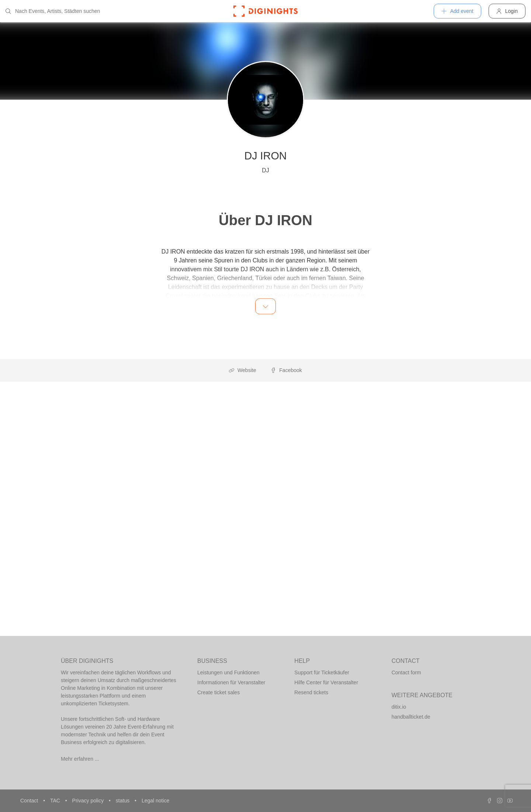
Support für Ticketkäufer (322, 672)
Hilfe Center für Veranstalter (326, 682)
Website (242, 370)
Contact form (406, 672)
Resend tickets (311, 692)
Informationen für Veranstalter (231, 682)
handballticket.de (411, 717)
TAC (56, 801)
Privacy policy (89, 801)
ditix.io (399, 707)
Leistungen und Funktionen (228, 672)
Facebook (286, 370)
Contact (30, 801)
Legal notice (156, 801)
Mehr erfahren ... (80, 759)
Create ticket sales (218, 692)
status (123, 801)
